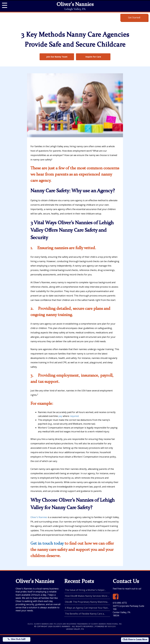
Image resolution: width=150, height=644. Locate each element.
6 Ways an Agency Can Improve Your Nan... (87, 608)
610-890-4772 (120, 603)
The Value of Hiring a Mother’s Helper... (85, 590)
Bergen (112, 626)
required (74, 416)
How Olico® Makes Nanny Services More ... (87, 596)
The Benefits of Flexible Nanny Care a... (85, 614)
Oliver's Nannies (75, 5)
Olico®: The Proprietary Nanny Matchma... (87, 602)
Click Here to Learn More (135, 640)
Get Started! (134, 18)
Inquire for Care (93, 57)
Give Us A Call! (18, 639)
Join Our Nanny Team (57, 57)
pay (60, 416)
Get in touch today (47, 544)
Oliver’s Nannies (39, 517)
